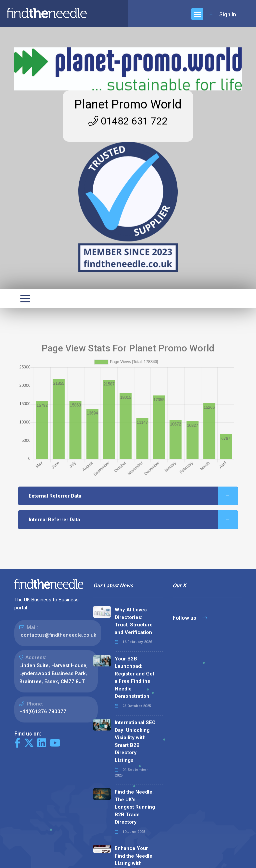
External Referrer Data (133, 496)
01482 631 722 (128, 121)
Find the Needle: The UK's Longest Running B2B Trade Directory (135, 807)
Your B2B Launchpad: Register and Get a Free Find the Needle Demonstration (134, 678)
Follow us (190, 618)
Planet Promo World (128, 104)
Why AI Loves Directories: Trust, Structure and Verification (134, 621)
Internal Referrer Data (133, 520)
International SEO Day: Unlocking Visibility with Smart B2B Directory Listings (135, 741)
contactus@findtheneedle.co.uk (58, 635)
